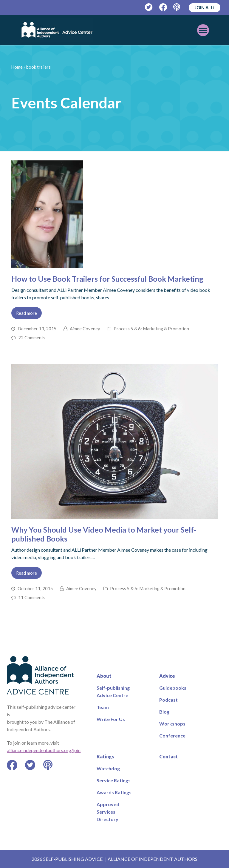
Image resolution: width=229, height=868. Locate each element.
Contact (169, 756)
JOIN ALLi (205, 7)
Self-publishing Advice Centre (113, 691)
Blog (164, 712)
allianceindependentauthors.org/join (44, 750)
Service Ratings (114, 780)
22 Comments (32, 338)
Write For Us (111, 719)
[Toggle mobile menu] (203, 30)
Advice (167, 676)
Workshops (172, 724)
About (104, 676)
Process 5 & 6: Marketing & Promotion (151, 329)
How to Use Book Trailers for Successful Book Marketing (107, 279)
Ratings (105, 756)
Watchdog (108, 768)
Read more (27, 313)
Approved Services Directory (108, 812)
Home (17, 67)
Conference (172, 736)
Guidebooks (173, 688)
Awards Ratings (114, 792)
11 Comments (32, 597)
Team (103, 707)
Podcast (168, 700)
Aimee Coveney (85, 329)
